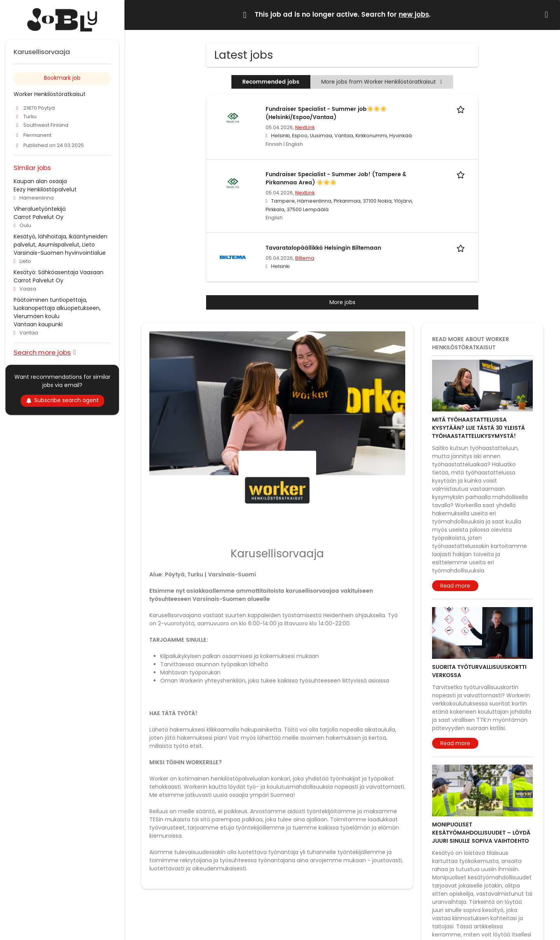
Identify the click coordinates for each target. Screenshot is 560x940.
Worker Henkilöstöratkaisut (50, 94)
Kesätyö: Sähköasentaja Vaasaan (59, 272)
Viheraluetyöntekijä (40, 209)
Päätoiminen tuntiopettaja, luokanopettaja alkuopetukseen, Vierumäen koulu (57, 308)
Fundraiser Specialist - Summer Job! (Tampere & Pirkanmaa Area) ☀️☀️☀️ (336, 179)
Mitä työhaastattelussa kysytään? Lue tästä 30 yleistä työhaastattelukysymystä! (479, 428)
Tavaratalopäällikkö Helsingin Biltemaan (323, 248)
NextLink (305, 127)
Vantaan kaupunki (38, 324)
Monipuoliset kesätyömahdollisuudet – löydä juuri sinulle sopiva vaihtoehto (481, 833)
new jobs (414, 15)
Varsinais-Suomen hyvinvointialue (60, 253)
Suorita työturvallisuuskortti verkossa (479, 671)
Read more (455, 586)
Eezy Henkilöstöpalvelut (45, 189)
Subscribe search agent (62, 400)
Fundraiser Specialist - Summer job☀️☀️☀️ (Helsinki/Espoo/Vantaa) (326, 113)
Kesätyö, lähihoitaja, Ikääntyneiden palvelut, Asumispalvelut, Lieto (60, 241)
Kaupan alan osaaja (40, 181)
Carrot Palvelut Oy (38, 217)
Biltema (305, 258)
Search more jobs (42, 352)
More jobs (342, 302)
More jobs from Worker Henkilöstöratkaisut (382, 82)
